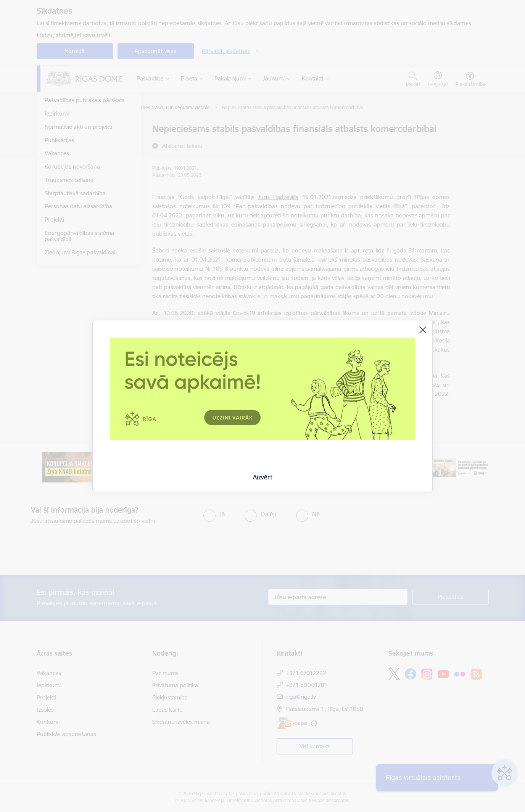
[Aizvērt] (423, 330)
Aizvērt (263, 477)
